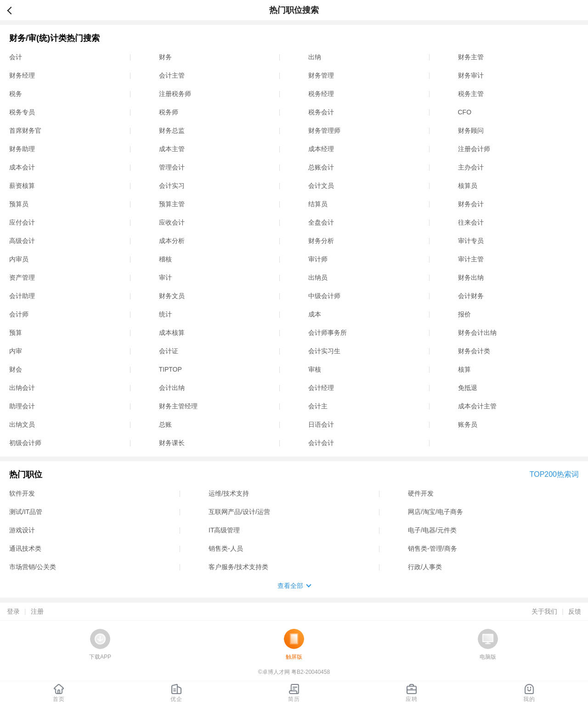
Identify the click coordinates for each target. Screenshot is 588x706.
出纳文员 (22, 424)
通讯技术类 (25, 548)
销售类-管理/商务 (433, 548)
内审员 (19, 259)
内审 (16, 351)
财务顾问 (471, 130)
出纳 (315, 57)
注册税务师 (175, 94)
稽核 (165, 259)
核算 (464, 369)
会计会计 (321, 443)
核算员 (468, 186)
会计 (16, 57)
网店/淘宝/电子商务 (435, 512)
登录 (13, 611)
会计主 (318, 406)
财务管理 (321, 75)
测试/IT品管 (26, 512)
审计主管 (471, 259)
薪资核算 (22, 186)
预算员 (19, 204)
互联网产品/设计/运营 (239, 512)
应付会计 (22, 222)
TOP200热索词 (554, 474)
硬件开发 (421, 493)
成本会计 (22, 167)
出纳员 (318, 277)
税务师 (169, 112)
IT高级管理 (224, 530)
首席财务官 (25, 130)
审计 (165, 277)
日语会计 (321, 424)
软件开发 (22, 493)
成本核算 (172, 333)
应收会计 (172, 222)
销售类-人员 (226, 548)
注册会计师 (474, 149)
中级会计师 (324, 296)
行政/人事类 (425, 567)
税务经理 (321, 94)
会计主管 (172, 75)
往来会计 (471, 222)
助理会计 (22, 406)
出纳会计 (22, 388)
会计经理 (321, 388)
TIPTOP (170, 369)
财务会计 (471, 204)
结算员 (318, 204)
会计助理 (22, 296)
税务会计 (321, 112)
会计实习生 (324, 351)
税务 (16, 94)
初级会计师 (25, 443)
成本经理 (321, 149)
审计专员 (471, 241)
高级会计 (22, 241)
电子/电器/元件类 (432, 530)
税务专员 (22, 112)
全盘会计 (321, 222)
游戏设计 (22, 530)
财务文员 (172, 296)
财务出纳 (471, 277)
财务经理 (22, 75)
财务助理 (22, 149)
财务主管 (471, 57)
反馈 (575, 611)
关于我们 (544, 611)
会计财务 (471, 296)
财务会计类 (474, 351)
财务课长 (172, 443)
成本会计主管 (477, 406)
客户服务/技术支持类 (238, 567)
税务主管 (471, 94)
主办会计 (471, 167)
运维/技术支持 (229, 493)
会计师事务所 (328, 333)
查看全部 (290, 586)
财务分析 (321, 241)
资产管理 (22, 277)
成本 (315, 314)
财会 (16, 369)
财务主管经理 (178, 406)
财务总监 (172, 130)
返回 (13, 10)
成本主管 (172, 149)
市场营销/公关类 (33, 567)
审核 (315, 369)
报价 (464, 314)
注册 (37, 611)
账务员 (468, 424)
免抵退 (468, 388)
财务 (165, 57)
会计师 (19, 314)
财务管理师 (324, 130)
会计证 (169, 351)
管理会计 (172, 167)
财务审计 (471, 75)
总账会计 (321, 167)
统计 (165, 314)
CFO (465, 112)
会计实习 (172, 186)
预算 (16, 333)
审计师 (318, 259)
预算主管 (172, 204)
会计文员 (321, 186)
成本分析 (172, 241)
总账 (165, 424)
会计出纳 (172, 388)
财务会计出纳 (477, 333)
